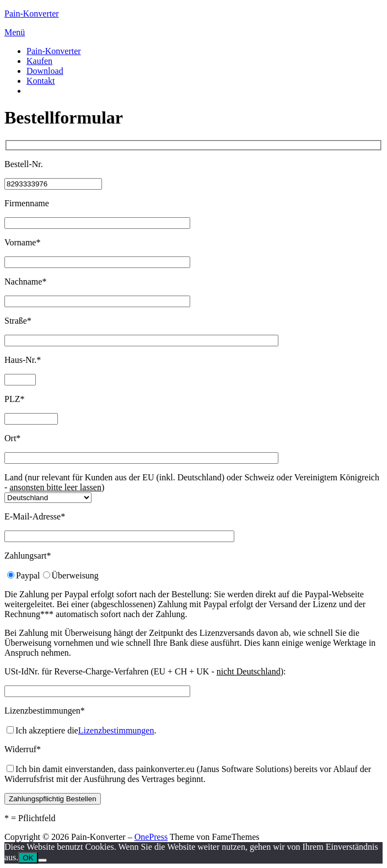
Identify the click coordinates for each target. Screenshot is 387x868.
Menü (15, 32)
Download (45, 71)
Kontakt (41, 81)
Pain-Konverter (32, 14)
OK (28, 858)
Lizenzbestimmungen (116, 730)
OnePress (151, 837)
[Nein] (42, 860)
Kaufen (39, 61)
